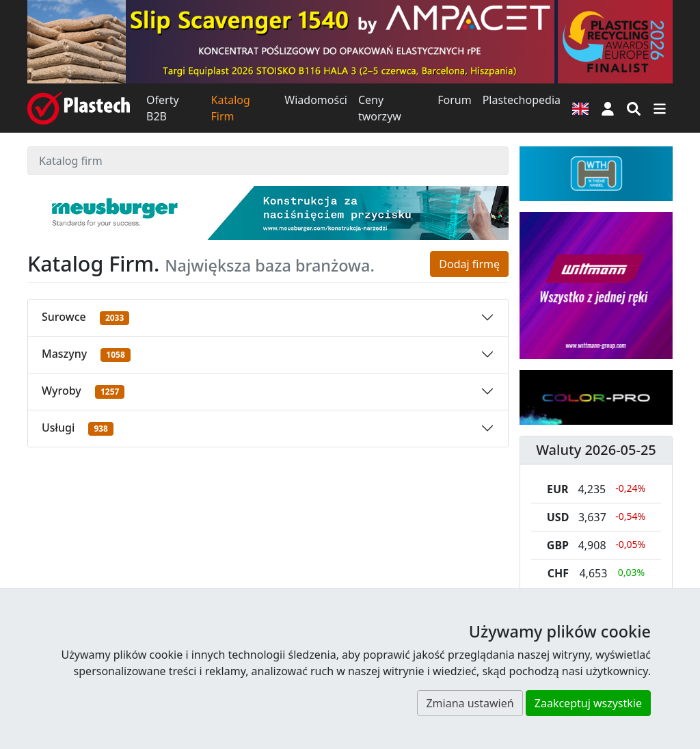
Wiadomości (316, 100)
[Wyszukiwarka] (634, 108)
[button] (608, 108)
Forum (454, 100)
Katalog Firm (231, 108)
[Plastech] (79, 108)
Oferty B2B (163, 108)
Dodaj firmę (469, 264)
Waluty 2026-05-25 (596, 450)
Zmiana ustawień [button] (470, 703)
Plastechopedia (522, 100)
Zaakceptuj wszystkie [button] (588, 703)
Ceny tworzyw (380, 108)
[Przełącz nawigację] (660, 108)
